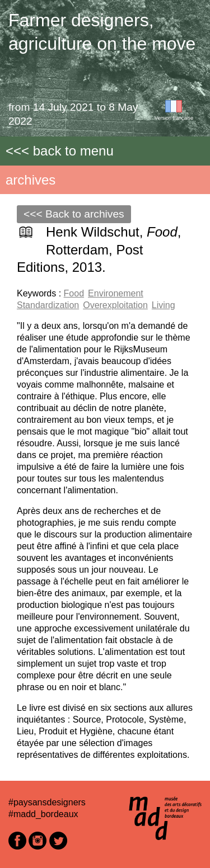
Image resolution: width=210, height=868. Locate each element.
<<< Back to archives (74, 214)
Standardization (48, 305)
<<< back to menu (60, 151)
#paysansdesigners (47, 802)
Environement (116, 293)
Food (74, 293)
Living (164, 305)
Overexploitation (115, 305)
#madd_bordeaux (43, 814)
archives (31, 180)
